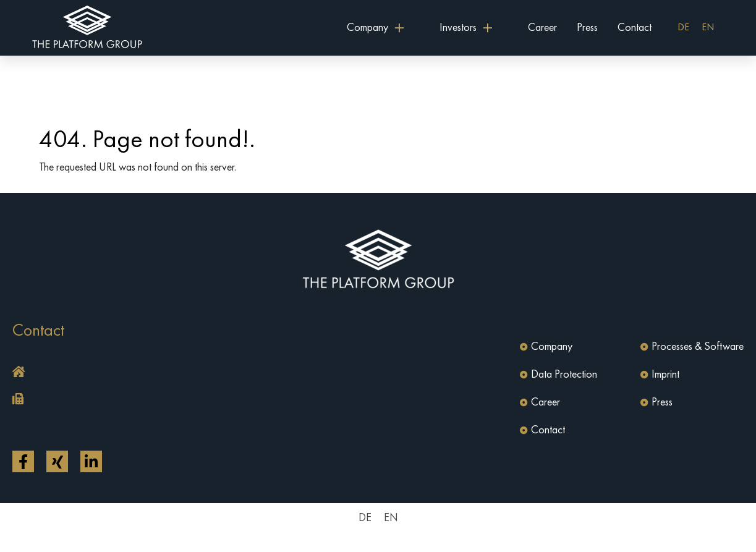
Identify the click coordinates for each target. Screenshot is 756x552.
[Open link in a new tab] (23, 461)
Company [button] (367, 28)
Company (552, 347)
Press (587, 28)
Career (542, 28)
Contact (635, 28)
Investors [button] (458, 28)
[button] (192, 373)
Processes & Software (698, 347)
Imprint (665, 375)
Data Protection (564, 375)
